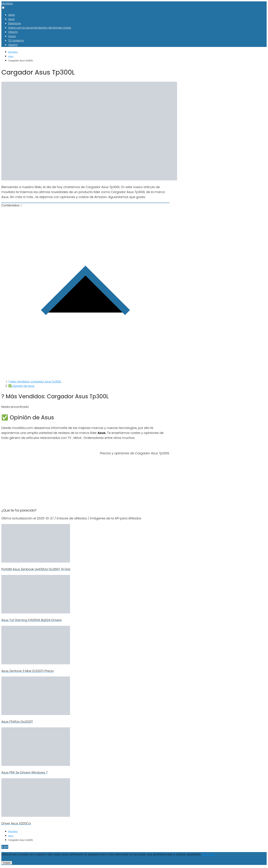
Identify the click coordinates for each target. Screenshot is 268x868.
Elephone (14, 23)
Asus (11, 19)
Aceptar (7, 863)
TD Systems (16, 41)
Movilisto (7, 4)
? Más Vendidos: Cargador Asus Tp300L (35, 382)
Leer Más (209, 854)
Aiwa (11, 15)
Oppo (12, 36)
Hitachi (13, 32)
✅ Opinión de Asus (21, 386)
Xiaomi (13, 45)
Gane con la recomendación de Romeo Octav (40, 28)
